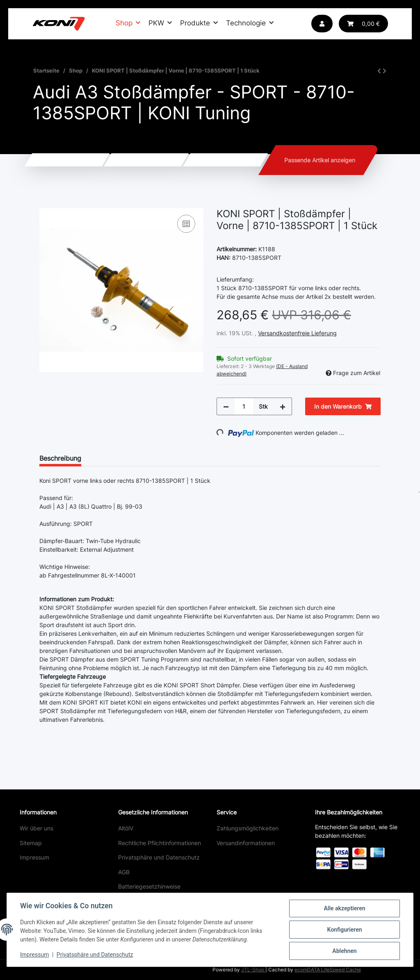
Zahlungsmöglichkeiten (248, 828)
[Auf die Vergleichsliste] (186, 224)
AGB (124, 872)
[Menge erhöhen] (283, 406)
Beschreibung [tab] (60, 458)
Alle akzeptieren (344, 908)
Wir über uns (37, 828)
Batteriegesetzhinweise (149, 886)
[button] (322, 24)
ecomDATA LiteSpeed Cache (328, 970)
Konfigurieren (344, 930)
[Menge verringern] (226, 406)
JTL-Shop (253, 970)
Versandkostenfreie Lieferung (297, 333)
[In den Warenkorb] (46, 204)
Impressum (34, 857)
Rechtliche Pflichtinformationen (160, 843)
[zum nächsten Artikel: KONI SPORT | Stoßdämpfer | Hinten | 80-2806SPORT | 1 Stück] (385, 71)
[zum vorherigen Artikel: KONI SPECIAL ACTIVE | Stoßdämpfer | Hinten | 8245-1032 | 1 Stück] (379, 71)
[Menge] (244, 406)
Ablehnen (344, 951)
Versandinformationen (246, 843)
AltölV (126, 828)
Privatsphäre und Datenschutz (159, 857)
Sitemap (31, 843)
